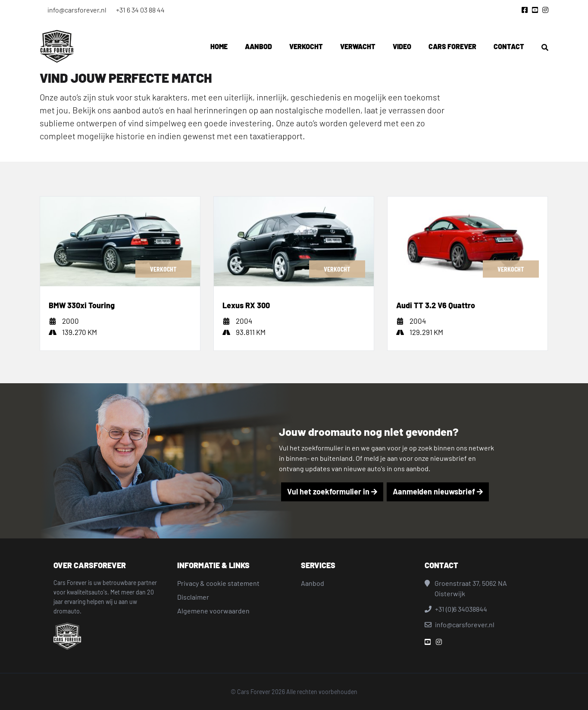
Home (219, 46)
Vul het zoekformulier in (332, 491)
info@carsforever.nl (77, 10)
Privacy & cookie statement (218, 583)
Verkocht (306, 46)
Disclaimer (193, 597)
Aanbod (258, 46)
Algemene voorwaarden (213, 611)
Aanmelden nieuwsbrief (438, 491)
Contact (509, 46)
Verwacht (358, 46)
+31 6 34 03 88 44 (140, 10)
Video (402, 46)
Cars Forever (452, 46)
